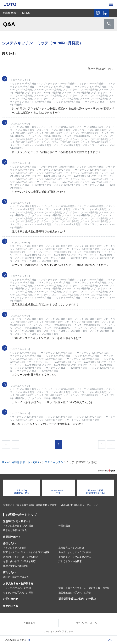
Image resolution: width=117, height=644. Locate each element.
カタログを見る (98, 13)
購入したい (9, 572)
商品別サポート (12, 537)
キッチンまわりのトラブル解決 (75, 552)
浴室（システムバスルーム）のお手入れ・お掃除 (84, 588)
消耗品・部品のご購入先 (16, 577)
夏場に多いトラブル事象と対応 (75, 557)
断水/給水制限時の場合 (15, 530)
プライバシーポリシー (88, 623)
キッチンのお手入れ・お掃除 (18, 593)
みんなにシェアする (16, 640)
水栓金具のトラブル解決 (71, 548)
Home (5, 462)
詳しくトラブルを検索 (70, 561)
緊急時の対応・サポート (17, 521)
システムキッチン (53, 462)
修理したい (9, 543)
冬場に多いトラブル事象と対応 (19, 561)
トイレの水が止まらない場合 (18, 526)
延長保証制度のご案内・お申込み (77, 599)
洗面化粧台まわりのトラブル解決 (20, 557)
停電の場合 (64, 526)
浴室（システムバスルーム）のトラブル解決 (26, 552)
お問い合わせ (11, 599)
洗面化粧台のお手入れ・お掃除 (75, 593)
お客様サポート (21, 462)
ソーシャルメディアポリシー (58, 631)
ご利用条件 (29, 623)
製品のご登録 (11, 606)
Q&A (36, 462)
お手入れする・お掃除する (18, 583)
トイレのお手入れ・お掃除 (17, 588)
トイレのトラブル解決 (15, 548)
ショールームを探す (105, 13)
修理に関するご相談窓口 (16, 566)
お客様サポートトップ (21, 515)
